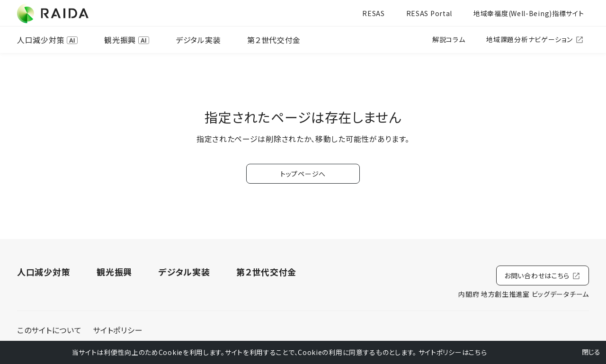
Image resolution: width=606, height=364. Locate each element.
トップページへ (303, 174)
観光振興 (127, 40)
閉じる (585, 352)
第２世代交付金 (274, 40)
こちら (478, 352)
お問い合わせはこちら (543, 276)
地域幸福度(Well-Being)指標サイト (529, 13)
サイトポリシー (118, 330)
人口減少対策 (47, 40)
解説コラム (449, 39)
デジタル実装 (198, 40)
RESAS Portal (429, 13)
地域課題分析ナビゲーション (535, 40)
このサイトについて (49, 330)
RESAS (374, 13)
